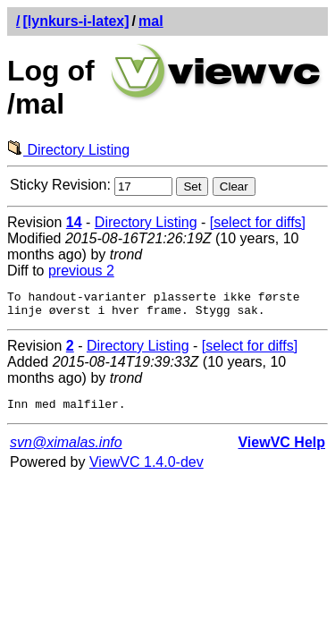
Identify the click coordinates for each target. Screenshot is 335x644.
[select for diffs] (258, 222)
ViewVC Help (281, 450)
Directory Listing (68, 150)
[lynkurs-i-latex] (75, 21)
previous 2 (81, 271)
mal (151, 21)
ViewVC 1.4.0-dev (147, 470)
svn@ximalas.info (66, 450)
